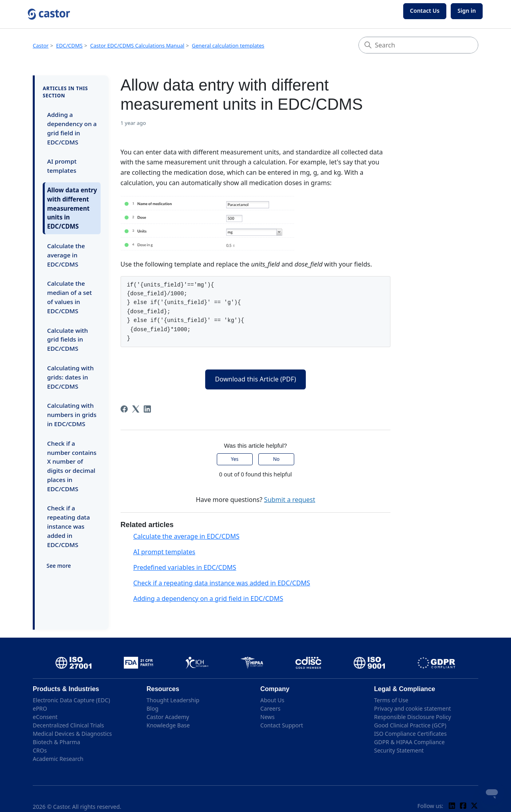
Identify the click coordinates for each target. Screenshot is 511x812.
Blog (153, 708)
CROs (40, 750)
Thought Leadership (173, 700)
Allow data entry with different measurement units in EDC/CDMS (72, 208)
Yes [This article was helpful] (235, 459)
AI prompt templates (62, 166)
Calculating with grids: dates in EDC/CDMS (70, 377)
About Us (272, 700)
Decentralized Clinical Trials (68, 725)
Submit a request (289, 500)
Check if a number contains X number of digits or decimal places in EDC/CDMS (72, 466)
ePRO (40, 708)
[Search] (418, 45)
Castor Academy (168, 717)
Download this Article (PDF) (255, 379)
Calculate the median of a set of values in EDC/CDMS (69, 297)
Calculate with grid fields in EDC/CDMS (67, 340)
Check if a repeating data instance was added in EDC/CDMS (68, 526)
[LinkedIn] (147, 409)
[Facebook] (124, 409)
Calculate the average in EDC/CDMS (66, 255)
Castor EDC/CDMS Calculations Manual (137, 45)
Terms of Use (391, 700)
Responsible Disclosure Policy (413, 717)
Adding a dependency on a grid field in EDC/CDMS (72, 128)
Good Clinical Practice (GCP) (410, 725)
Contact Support (282, 725)
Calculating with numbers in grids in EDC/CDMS (72, 415)
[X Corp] (136, 409)
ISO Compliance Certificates (410, 734)
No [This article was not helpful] (276, 459)
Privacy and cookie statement (413, 708)
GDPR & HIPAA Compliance (409, 742)
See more (59, 566)
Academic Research (58, 759)
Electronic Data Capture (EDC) (71, 700)
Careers (270, 708)
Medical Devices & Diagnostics (72, 734)
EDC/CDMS (69, 45)
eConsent (45, 717)
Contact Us (425, 11)
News (267, 717)
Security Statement (399, 750)
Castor (41, 45)
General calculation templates (228, 45)
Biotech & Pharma (56, 742)
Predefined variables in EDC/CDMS (185, 567)
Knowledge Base (168, 725)
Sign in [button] (467, 11)
